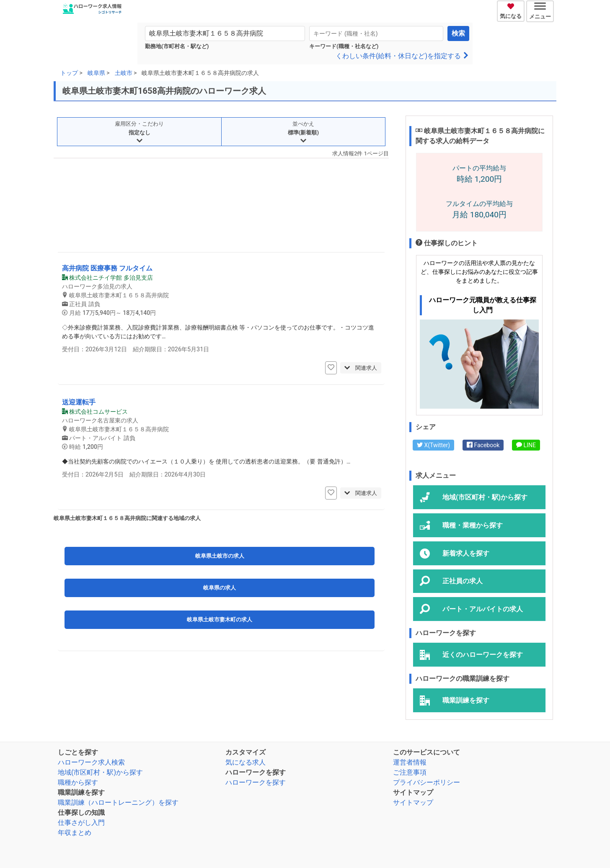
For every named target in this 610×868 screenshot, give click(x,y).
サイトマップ (413, 802)
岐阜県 (96, 73)
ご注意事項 (410, 772)
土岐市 (124, 73)
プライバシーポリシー (426, 782)
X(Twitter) (433, 445)
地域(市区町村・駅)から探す (100, 772)
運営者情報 (410, 762)
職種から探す (78, 782)
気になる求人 (246, 762)
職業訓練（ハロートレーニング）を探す (118, 802)
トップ (69, 73)
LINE (526, 445)
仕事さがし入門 (81, 823)
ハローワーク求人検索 (91, 762)
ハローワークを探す (256, 782)
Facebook (483, 445)
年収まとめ (75, 833)
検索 (458, 33)
